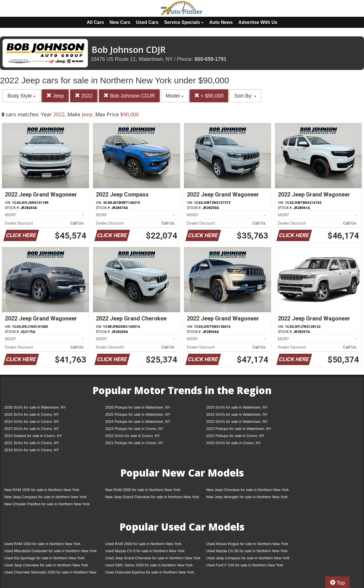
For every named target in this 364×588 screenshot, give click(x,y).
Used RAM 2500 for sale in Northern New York (143, 544)
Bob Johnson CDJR (129, 96)
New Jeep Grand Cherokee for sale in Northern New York (152, 497)
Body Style (21, 96)
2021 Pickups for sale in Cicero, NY (134, 443)
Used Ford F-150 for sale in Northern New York (245, 565)
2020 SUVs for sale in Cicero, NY (233, 443)
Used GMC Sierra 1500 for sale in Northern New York (149, 565)
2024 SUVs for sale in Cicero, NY (32, 422)
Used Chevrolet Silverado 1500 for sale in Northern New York (50, 573)
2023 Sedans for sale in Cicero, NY (33, 436)
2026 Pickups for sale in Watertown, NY (138, 407)
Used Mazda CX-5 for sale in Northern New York (145, 551)
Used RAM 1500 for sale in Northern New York (42, 544)
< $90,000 (209, 96)
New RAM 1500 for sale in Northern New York (42, 490)
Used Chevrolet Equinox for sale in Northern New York (150, 572)
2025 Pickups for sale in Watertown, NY (138, 414)
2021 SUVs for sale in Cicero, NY (32, 443)
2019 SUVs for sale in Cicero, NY (32, 450)
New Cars (120, 22)
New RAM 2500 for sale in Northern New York (143, 490)
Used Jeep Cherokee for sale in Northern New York (46, 565)
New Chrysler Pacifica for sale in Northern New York (47, 504)
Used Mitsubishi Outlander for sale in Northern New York (50, 551)
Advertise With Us (258, 22)
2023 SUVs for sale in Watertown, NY (237, 422)
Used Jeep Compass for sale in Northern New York (248, 558)
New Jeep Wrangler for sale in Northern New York (247, 497)
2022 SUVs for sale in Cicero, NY (133, 436)
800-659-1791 (210, 59)
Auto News (221, 22)
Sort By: (245, 96)
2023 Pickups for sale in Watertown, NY (239, 429)
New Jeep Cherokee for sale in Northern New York (247, 490)
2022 (84, 96)
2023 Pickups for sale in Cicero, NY (134, 429)
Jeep (55, 96)
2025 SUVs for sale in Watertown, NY (237, 407)
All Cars (95, 22)
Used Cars (147, 22)
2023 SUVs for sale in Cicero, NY (32, 429)
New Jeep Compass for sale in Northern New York (45, 497)
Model (175, 96)
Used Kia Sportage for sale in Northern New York (44, 558)
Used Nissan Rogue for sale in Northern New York (247, 544)
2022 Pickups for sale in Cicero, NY (235, 436)
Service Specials (184, 22)
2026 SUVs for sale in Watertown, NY (35, 407)
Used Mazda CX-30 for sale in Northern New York (247, 551)
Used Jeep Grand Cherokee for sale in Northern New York (153, 558)
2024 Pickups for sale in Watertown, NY (138, 422)
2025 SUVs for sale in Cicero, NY (32, 414)
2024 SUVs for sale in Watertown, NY (237, 414)
